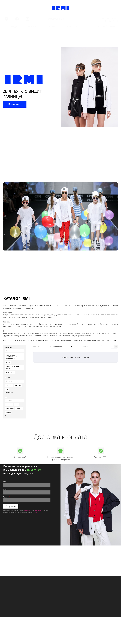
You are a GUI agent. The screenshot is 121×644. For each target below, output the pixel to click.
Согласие (38, 511)
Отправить (11, 506)
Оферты (35, 512)
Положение (28, 511)
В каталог (15, 104)
